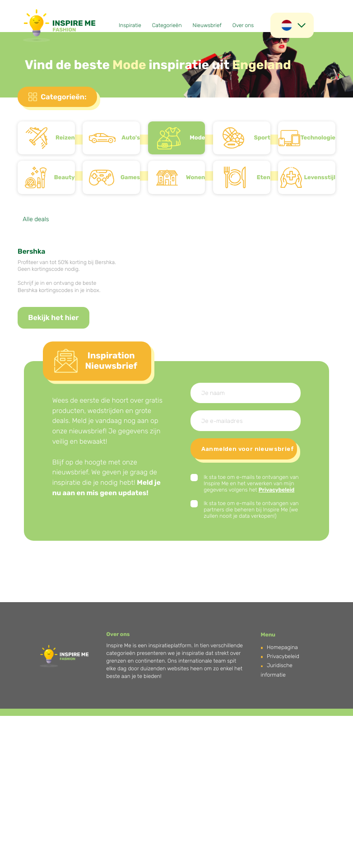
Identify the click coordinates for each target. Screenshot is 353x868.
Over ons (243, 25)
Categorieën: (63, 97)
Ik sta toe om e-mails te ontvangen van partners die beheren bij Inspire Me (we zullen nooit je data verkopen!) (251, 510)
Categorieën (167, 25)
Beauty (65, 178)
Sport (262, 138)
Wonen (195, 178)
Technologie (318, 138)
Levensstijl (320, 178)
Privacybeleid (277, 490)
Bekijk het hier (53, 318)
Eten (264, 178)
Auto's (131, 138)
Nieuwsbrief (207, 25)
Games (130, 178)
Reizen (65, 138)
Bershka (31, 251)
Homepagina (282, 647)
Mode (197, 138)
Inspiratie (130, 25)
